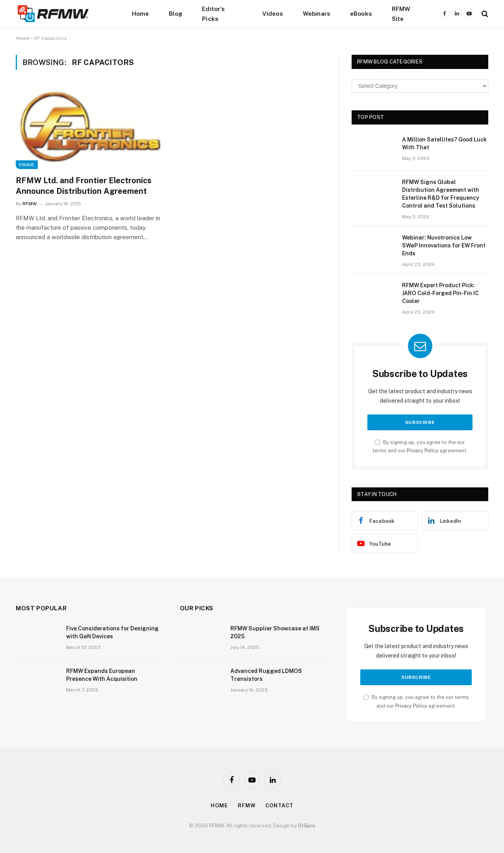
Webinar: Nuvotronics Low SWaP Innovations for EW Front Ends (444, 245)
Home (141, 13)
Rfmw (247, 806)
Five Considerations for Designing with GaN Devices (112, 632)
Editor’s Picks (213, 14)
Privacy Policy (423, 451)
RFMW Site (401, 14)
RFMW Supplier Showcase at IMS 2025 (275, 632)
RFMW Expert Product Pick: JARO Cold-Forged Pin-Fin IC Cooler (440, 293)
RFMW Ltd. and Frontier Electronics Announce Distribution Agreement (84, 186)
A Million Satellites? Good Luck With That (444, 143)
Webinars (317, 13)
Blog (176, 13)
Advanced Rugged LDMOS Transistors (266, 675)
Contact (279, 806)
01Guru (307, 826)
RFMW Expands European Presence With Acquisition (102, 675)
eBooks (361, 13)
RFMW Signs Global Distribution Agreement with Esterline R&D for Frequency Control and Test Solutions (441, 194)
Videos (273, 13)
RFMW (30, 204)
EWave (27, 165)
